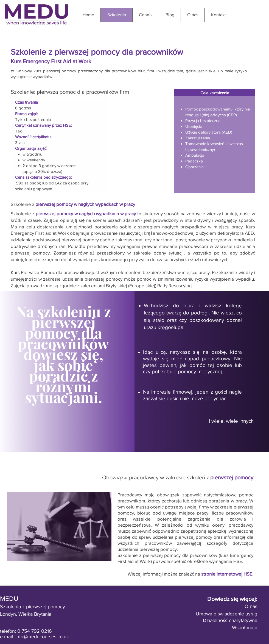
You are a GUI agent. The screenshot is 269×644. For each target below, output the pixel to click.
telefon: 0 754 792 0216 (26, 631)
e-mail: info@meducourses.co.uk (34, 637)
